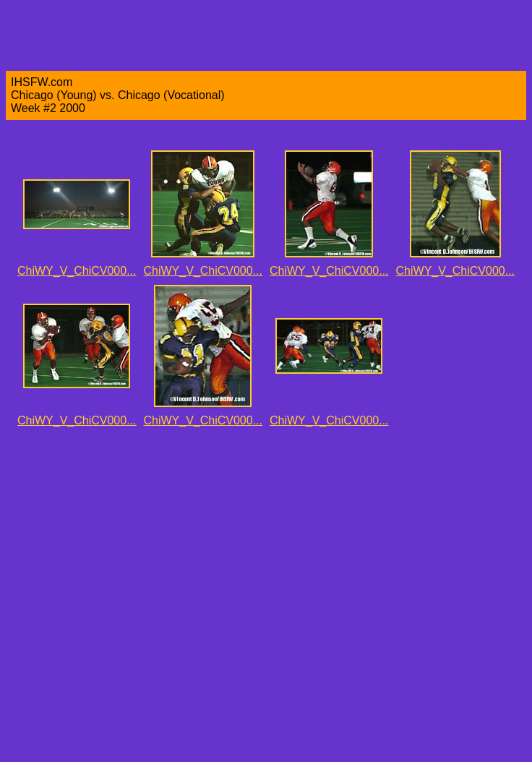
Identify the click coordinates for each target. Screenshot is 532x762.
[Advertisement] (161, 595)
